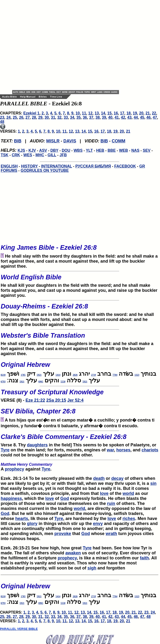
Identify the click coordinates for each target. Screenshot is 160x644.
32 (59, 117)
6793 (3, 382)
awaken (73, 553)
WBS (78, 150)
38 (98, 117)
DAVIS (70, 141)
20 (141, 113)
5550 (63, 382)
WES (28, 155)
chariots (150, 450)
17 (122, 113)
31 (53, 117)
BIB (18, 141)
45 (142, 117)
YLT (89, 150)
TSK (5, 155)
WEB (123, 150)
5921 (39, 375)
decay (117, 478)
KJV (32, 150)
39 (104, 117)
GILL (52, 155)
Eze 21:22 (35, 400)
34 (72, 117)
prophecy (14, 469)
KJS (21, 150)
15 (109, 113)
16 (116, 113)
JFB (63, 155)
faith (145, 558)
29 (40, 117)
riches (129, 519)
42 (123, 117)
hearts (22, 519)
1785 (23, 375)
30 (47, 117)
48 (2, 122)
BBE (112, 150)
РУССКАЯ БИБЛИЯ (93, 166)
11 (84, 113)
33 (66, 117)
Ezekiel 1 (31, 113)
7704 (115, 375)
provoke (63, 534)
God (65, 498)
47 (155, 117)
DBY (54, 150)
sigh (92, 568)
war (110, 450)
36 (85, 117)
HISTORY (29, 166)
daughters (37, 445)
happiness (11, 498)
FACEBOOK (125, 166)
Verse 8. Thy (80, 439)
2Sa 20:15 (56, 400)
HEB (100, 150)
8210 (3, 375)
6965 (41, 382)
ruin (111, 503)
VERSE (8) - (80, 394)
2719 (93, 375)
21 (148, 113)
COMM (119, 141)
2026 (75, 375)
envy (98, 524)
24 (9, 117)
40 (110, 117)
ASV (43, 150)
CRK (16, 155)
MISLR (53, 141)
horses (123, 450)
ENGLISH (9, 166)
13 (97, 113)
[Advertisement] (45, 45)
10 (78, 113)
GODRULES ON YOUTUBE (45, 170)
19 (135, 113)
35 (78, 117)
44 (136, 117)
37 (91, 117)
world (128, 493)
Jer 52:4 (75, 400)
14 (103, 113)
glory (32, 524)
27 (28, 117)
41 (117, 117)
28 (34, 117)
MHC (40, 155)
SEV (147, 150)
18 (129, 113)
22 (154, 113)
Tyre (5, 450)
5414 (58, 375)
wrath (111, 534)
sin (153, 483)
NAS (135, 150)
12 (90, 113)
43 (129, 117)
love (104, 493)
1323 (137, 375)
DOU (66, 150)
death (99, 478)
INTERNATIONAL (57, 166)
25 (15, 117)
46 (149, 117)
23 (2, 117)
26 (21, 117)
